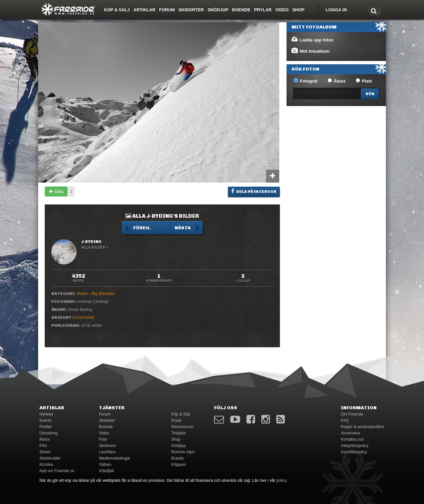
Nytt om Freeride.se (57, 471)
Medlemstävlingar (115, 458)
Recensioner (182, 427)
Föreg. (142, 228)
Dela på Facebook (254, 191)
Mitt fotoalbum (310, 51)
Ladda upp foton (312, 39)
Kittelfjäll (106, 471)
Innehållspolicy (354, 452)
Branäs (178, 458)
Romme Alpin (183, 452)
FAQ (345, 420)
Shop (298, 10)
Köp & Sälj (117, 10)
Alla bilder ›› (95, 247)
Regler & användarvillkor (363, 427)
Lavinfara (107, 452)
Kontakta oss (352, 439)
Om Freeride (352, 414)
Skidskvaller (50, 458)
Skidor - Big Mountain (96, 294)
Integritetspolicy (355, 446)
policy (281, 480)
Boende (241, 10)
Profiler (46, 427)
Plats (364, 81)
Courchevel (84, 317)
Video (282, 10)
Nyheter (46, 414)
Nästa (183, 228)
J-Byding (91, 242)
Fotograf (306, 81)
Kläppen (179, 465)
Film (43, 446)
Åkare (337, 81)
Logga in (336, 10)
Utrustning (49, 433)
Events (46, 420)
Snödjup (218, 10)
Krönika (46, 465)
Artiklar (144, 10)
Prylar (263, 10)
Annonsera (350, 433)
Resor (45, 439)
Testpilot (179, 433)
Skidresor (107, 446)
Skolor (45, 452)
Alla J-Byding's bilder (162, 216)
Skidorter (191, 10)
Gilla (56, 192)
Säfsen (105, 465)
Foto (103, 439)
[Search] (370, 94)
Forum (167, 10)
